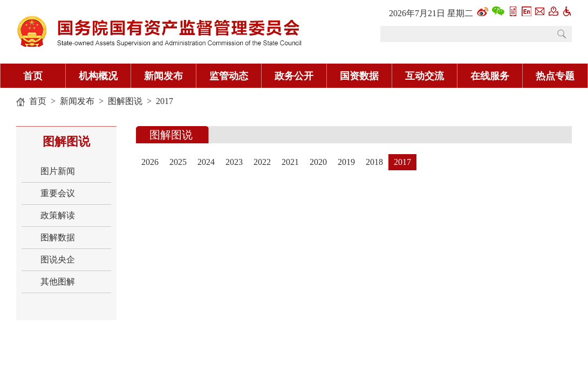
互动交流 (425, 76)
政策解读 (58, 215)
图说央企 (58, 259)
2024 (206, 162)
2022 (262, 162)
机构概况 (98, 76)
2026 (150, 162)
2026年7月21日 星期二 (431, 13)
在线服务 (490, 76)
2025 (178, 162)
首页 (33, 76)
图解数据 (58, 237)
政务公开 (294, 76)
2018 (374, 162)
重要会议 (58, 193)
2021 (290, 162)
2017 (165, 101)
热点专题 (555, 76)
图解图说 (125, 101)
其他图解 (58, 282)
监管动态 (229, 76)
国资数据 (359, 76)
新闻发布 (163, 76)
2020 (318, 162)
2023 (234, 162)
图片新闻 (58, 171)
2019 (346, 162)
